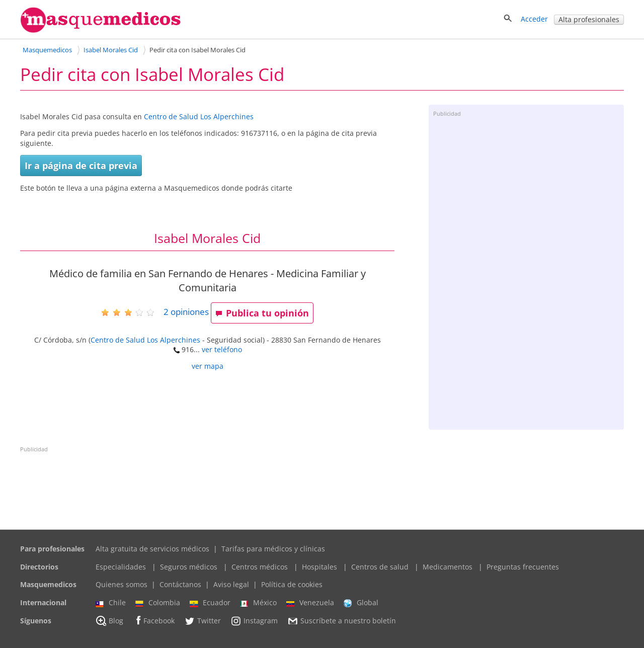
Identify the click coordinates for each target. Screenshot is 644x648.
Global (361, 603)
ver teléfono (222, 349)
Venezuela (310, 603)
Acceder (534, 19)
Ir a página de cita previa (81, 166)
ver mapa (208, 366)
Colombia (158, 603)
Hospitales (319, 567)
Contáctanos (180, 584)
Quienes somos (122, 584)
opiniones (186, 312)
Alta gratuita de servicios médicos (152, 549)
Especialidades (121, 567)
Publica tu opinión (262, 313)
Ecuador (210, 603)
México (258, 603)
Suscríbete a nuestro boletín (342, 621)
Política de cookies (292, 584)
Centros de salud (380, 567)
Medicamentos (448, 567)
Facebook (154, 621)
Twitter (203, 621)
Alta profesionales (589, 19)
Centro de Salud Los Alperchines (199, 116)
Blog (109, 621)
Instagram (254, 621)
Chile (111, 603)
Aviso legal (231, 584)
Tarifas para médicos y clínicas (273, 549)
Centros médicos (260, 567)
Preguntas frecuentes (523, 567)
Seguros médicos (189, 567)
